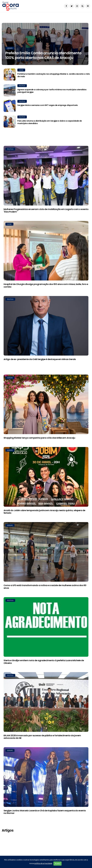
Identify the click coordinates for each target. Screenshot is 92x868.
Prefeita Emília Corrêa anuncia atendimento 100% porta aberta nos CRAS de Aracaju (43, 55)
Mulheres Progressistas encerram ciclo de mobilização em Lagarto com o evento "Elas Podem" (46, 211)
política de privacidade (43, 863)
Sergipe (10, 48)
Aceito (57, 863)
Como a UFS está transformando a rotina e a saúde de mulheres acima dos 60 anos (45, 587)
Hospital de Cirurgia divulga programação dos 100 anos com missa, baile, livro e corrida (46, 285)
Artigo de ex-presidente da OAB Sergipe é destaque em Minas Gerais (40, 359)
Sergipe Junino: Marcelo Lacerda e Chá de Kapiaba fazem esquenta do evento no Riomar (45, 812)
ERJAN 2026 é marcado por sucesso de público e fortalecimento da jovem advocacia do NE (42, 737)
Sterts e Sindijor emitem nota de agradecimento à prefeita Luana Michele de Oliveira (44, 662)
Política (22, 86)
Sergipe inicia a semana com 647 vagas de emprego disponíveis (47, 105)
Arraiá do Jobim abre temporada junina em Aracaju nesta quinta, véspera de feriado (44, 512)
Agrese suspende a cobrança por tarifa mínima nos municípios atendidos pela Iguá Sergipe (52, 91)
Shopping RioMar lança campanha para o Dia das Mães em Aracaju (39, 438)
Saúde (21, 70)
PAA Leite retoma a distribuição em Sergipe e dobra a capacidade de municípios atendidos (50, 122)
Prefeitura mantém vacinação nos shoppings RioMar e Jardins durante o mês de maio (54, 75)
